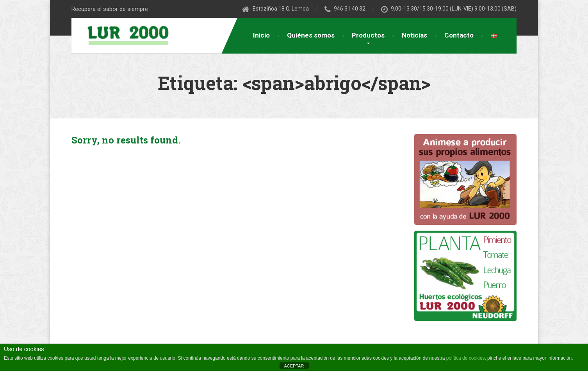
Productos (368, 35)
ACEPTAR (294, 366)
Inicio (261, 35)
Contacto (459, 35)
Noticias (414, 35)
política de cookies (466, 358)
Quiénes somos (311, 35)
